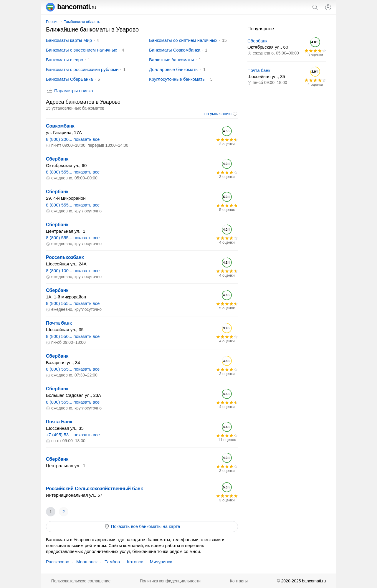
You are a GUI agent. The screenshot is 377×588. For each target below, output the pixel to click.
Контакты (239, 581)
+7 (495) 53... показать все (73, 435)
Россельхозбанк (65, 257)
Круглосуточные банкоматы (177, 79)
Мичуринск (161, 562)
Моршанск (87, 562)
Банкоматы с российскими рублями (82, 69)
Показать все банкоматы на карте (142, 526)
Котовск (135, 562)
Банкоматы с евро (65, 60)
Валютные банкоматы (171, 60)
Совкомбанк (60, 126)
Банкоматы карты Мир (69, 40)
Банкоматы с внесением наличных (81, 50)
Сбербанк (57, 159)
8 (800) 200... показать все (73, 139)
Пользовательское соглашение (81, 581)
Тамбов (112, 562)
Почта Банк (59, 422)
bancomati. (71, 7)
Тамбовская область (82, 22)
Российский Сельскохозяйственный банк (94, 489)
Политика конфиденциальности (170, 581)
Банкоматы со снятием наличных (183, 40)
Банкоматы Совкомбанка (175, 50)
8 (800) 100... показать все (73, 271)
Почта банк (59, 323)
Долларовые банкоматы (174, 69)
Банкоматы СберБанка (69, 79)
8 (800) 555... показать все (73, 172)
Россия (52, 22)
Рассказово (58, 562)
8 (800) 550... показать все (73, 336)
